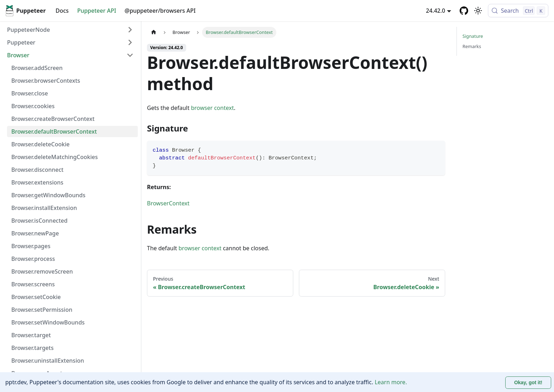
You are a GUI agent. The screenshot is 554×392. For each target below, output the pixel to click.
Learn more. (391, 382)
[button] (70, 42)
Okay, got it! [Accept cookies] (528, 382)
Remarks (472, 46)
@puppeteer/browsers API (160, 11)
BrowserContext (168, 203)
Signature (473, 36)
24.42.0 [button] (436, 11)
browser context (212, 108)
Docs (62, 11)
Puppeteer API (96, 11)
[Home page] (154, 32)
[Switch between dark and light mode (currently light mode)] (478, 11)
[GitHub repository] (464, 11)
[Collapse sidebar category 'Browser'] (130, 55)
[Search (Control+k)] (518, 11)
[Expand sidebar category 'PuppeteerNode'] (130, 30)
